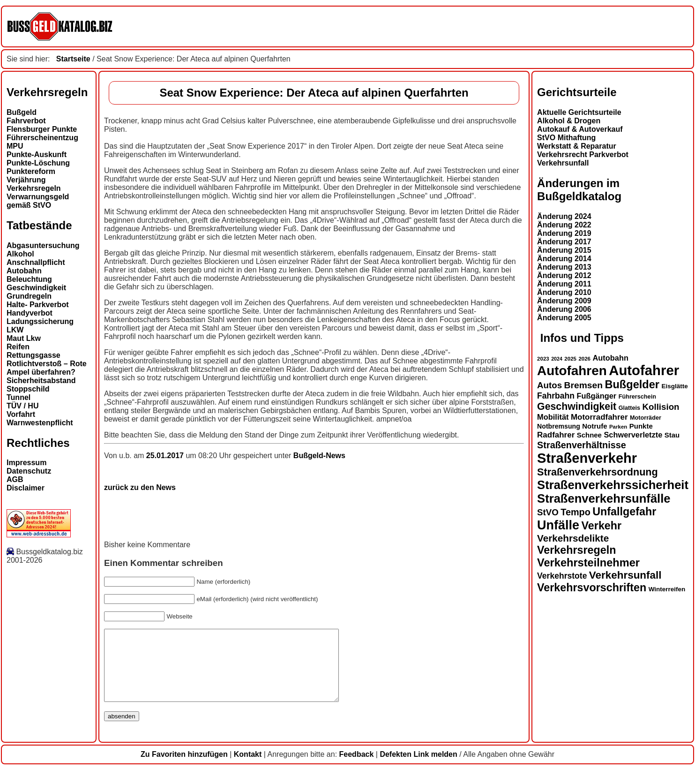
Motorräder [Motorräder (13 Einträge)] (646, 418)
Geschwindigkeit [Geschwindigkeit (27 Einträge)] (577, 407)
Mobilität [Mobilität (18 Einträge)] (553, 417)
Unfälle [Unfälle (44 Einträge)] (558, 525)
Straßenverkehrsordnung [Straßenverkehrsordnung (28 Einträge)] (598, 472)
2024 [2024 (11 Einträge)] (557, 359)
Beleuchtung (29, 279)
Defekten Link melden (418, 768)
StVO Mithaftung (566, 138)
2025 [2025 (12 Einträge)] (570, 359)
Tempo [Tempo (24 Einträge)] (575, 512)
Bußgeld (22, 112)
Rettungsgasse (34, 355)
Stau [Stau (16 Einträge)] (672, 435)
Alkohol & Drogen (569, 121)
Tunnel (19, 397)
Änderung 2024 (564, 216)
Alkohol (20, 254)
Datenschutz (29, 471)
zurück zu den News (140, 487)
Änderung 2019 (564, 233)
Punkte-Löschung (38, 163)
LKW (15, 330)
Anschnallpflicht (36, 262)
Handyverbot (30, 313)
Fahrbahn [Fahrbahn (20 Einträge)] (556, 396)
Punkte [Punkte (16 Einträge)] (641, 426)
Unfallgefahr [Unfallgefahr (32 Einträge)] (624, 512)
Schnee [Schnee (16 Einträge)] (589, 435)
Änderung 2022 (564, 225)
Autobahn (24, 271)
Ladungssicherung (40, 321)
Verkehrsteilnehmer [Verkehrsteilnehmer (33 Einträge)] (588, 563)
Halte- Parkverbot (38, 305)
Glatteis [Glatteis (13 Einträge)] (629, 408)
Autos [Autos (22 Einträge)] (549, 385)
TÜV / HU (22, 406)
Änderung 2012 (564, 275)
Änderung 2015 (564, 250)
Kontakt (248, 768)
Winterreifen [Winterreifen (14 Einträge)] (667, 589)
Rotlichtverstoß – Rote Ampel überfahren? (47, 368)
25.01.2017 (166, 456)
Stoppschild (28, 389)
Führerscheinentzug (42, 138)
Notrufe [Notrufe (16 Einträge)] (594, 426)
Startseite (73, 59)
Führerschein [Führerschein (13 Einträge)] (637, 397)
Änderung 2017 (564, 242)
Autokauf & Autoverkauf (580, 129)
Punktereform (31, 171)
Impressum (26, 463)
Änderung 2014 (564, 259)
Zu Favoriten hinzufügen (184, 768)
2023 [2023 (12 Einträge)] (543, 359)
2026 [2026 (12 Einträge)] (584, 359)
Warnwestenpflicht (40, 423)
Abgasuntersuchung (43, 245)
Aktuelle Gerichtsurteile (579, 112)
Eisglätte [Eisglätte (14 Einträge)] (674, 386)
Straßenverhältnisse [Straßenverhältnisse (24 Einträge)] (582, 445)
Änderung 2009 (564, 301)
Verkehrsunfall (563, 163)
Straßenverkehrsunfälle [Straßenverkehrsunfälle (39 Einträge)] (604, 498)
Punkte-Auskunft (37, 155)
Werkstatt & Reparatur (577, 146)
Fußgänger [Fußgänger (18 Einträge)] (596, 396)
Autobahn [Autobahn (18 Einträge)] (610, 358)
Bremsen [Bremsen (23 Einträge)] (583, 385)
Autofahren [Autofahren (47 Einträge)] (572, 371)
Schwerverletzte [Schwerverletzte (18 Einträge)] (633, 435)
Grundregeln (29, 296)
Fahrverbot (26, 121)
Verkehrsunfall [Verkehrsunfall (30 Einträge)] (625, 575)
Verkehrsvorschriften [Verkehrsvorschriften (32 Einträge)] (592, 588)
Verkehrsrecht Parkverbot (583, 155)
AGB (15, 479)
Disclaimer (26, 488)
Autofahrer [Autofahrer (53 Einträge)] (644, 370)
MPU (15, 146)
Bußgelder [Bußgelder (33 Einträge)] (632, 384)
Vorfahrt (21, 414)
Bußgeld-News (319, 456)
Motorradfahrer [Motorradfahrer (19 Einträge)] (599, 417)
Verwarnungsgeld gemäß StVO (38, 201)
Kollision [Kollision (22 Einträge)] (661, 407)
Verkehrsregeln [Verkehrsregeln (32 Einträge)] (576, 550)
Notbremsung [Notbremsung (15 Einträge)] (559, 426)
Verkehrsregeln (34, 188)
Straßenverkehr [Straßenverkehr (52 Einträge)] (587, 458)
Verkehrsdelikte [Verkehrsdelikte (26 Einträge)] (573, 538)
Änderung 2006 (564, 309)
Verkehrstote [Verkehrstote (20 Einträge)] (562, 576)
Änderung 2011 (564, 284)
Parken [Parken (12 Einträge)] (618, 427)
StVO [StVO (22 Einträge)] (548, 512)
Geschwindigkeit (36, 288)
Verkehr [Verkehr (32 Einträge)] (602, 526)
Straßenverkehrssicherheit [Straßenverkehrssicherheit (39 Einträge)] (613, 485)
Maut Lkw (24, 338)
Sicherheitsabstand (41, 381)
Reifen (18, 347)
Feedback (357, 768)
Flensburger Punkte (42, 129)
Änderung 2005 (564, 318)
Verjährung (26, 180)
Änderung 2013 (564, 267)
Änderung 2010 (564, 292)
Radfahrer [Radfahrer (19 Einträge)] (556, 435)
